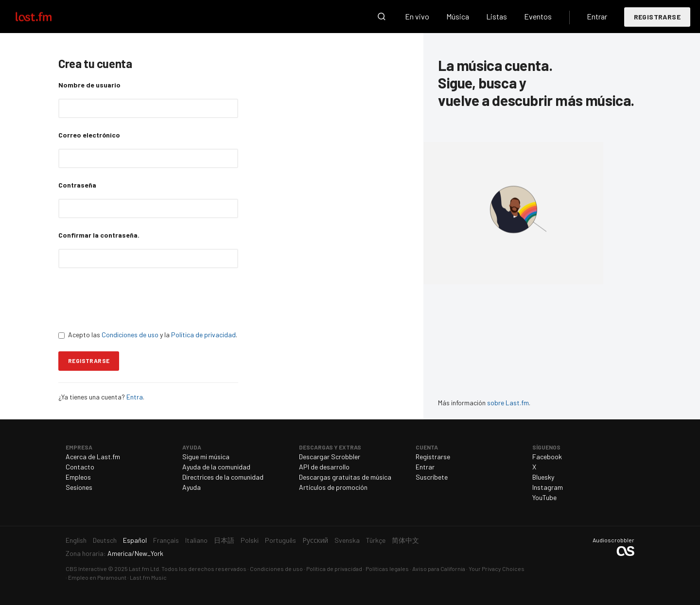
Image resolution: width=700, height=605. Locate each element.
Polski (250, 540)
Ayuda (192, 487)
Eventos (538, 16)
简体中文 (405, 540)
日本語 (224, 540)
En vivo (417, 16)
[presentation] (132, 299)
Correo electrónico (89, 135)
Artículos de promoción (333, 487)
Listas (497, 16)
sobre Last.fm (508, 403)
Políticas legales (387, 569)
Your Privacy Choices (497, 569)
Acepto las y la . (148, 335)
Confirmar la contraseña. (99, 235)
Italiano (196, 540)
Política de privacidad (203, 335)
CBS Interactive (86, 569)
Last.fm (45, 17)
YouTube (544, 497)
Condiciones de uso (130, 335)
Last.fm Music (148, 577)
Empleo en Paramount (97, 577)
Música (458, 16)
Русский (315, 540)
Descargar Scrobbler (330, 457)
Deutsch (105, 540)
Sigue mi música (206, 457)
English (76, 540)
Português (280, 540)
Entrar (597, 16)
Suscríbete (432, 477)
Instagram (548, 487)
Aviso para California (439, 569)
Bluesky (543, 477)
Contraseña (77, 185)
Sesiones (79, 487)
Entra (135, 397)
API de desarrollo (324, 467)
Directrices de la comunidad (223, 477)
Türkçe (376, 540)
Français (166, 540)
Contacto (80, 467)
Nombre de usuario (89, 85)
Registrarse (657, 17)
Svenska (347, 540)
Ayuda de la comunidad (216, 467)
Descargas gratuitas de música (345, 477)
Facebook (547, 457)
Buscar (382, 17)
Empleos (78, 477)
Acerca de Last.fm (93, 457)
